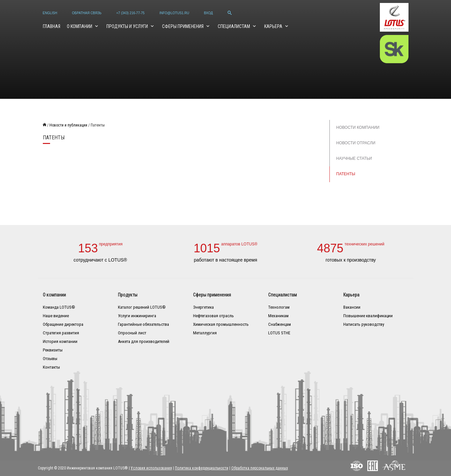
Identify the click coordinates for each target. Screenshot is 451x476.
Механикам (278, 316)
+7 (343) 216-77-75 (130, 13)
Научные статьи (354, 158)
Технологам (279, 307)
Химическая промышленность (221, 324)
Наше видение (56, 316)
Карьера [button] (274, 26)
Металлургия (205, 333)
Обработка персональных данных (260, 468)
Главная (52, 26)
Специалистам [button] (234, 26)
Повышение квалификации (368, 316)
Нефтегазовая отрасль (213, 316)
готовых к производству (351, 260)
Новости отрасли (356, 143)
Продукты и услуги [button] (128, 26)
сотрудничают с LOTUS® (100, 260)
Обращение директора (63, 324)
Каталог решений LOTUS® (142, 307)
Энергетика (203, 307)
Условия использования (151, 468)
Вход (208, 13)
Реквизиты (53, 350)
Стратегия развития (61, 333)
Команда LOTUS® (59, 307)
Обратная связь (87, 13)
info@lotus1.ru (174, 13)
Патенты (346, 174)
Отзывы (50, 359)
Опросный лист (132, 333)
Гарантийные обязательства (143, 324)
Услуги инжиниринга (137, 316)
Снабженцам (280, 324)
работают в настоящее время (225, 260)
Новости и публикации (68, 125)
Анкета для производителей (144, 341)
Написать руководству (364, 324)
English (50, 13)
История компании (60, 341)
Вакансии (352, 307)
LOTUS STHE (279, 333)
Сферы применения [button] (183, 26)
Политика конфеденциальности (202, 468)
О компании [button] (80, 26)
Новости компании (358, 127)
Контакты (51, 367)
